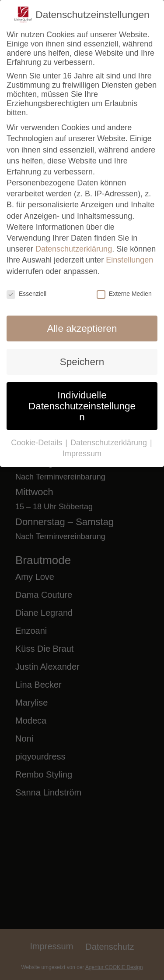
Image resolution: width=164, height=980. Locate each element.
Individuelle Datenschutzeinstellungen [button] (82, 406)
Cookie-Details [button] (38, 443)
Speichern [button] (82, 362)
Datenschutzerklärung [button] (110, 443)
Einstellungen (129, 260)
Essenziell (26, 294)
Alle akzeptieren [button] (82, 328)
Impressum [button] (82, 454)
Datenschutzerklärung (74, 249)
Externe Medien (124, 294)
